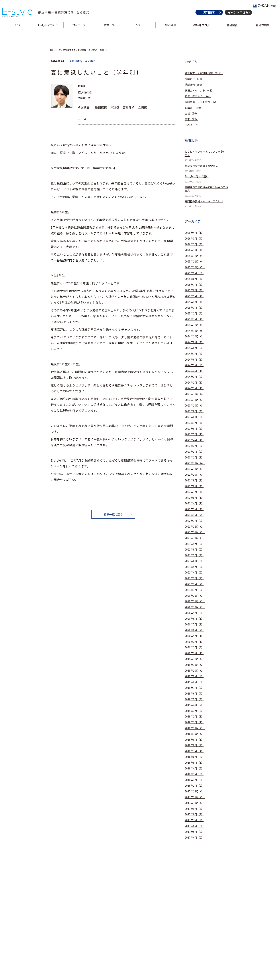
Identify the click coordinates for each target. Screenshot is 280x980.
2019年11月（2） (195, 665)
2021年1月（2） (194, 590)
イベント (140, 32)
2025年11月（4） (195, 261)
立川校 (142, 107)
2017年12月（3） (195, 791)
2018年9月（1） (194, 740)
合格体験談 (261, 32)
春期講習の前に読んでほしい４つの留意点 (206, 189)
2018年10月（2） (195, 734)
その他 (193, 125)
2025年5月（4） (194, 296)
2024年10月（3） (195, 336)
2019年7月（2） (194, 688)
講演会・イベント (199, 91)
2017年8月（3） (194, 814)
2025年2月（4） (194, 313)
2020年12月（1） (195, 596)
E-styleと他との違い (197, 176)
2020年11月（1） (195, 601)
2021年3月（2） (194, 578)
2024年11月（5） (195, 331)
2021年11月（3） (195, 532)
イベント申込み (236, 19)
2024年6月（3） (194, 360)
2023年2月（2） (194, 452)
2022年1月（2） (194, 521)
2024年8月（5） (194, 348)
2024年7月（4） (194, 354)
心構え (194, 108)
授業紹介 (194, 79)
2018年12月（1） (195, 728)
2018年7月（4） (194, 751)
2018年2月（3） (194, 780)
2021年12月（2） (195, 527)
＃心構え (90, 61)
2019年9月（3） (194, 676)
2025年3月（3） (194, 308)
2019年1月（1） (194, 722)
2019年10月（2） (195, 671)
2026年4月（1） (194, 233)
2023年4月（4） (194, 440)
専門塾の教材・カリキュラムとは (204, 201)
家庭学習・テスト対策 (202, 102)
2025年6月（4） (194, 290)
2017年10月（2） (195, 803)
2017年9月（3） (194, 809)
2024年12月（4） (195, 325)
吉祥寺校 (129, 107)
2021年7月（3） (194, 555)
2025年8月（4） (194, 279)
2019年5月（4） (194, 699)
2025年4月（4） (194, 302)
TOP (19, 32)
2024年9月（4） (194, 342)
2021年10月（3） (195, 538)
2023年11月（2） (195, 400)
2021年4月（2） (194, 572)
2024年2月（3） (194, 383)
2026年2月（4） (194, 244)
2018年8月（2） (194, 745)
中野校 (115, 107)
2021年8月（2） (194, 550)
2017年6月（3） (194, 826)
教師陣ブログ (200, 32)
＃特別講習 (76, 61)
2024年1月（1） (194, 388)
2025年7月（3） (194, 285)
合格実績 (231, 32)
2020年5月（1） (194, 636)
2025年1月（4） (194, 319)
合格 (192, 113)
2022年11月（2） (195, 469)
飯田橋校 (101, 107)
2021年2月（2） (194, 584)
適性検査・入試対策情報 (204, 73)
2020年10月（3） (195, 607)
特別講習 (194, 85)
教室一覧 (110, 32)
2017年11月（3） (195, 797)
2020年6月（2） (194, 630)
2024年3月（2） (194, 377)
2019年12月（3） (195, 659)
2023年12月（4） (195, 394)
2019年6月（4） (194, 694)
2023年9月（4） (194, 411)
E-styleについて (50, 32)
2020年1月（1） (194, 653)
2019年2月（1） (194, 716)
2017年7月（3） (194, 820)
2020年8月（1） (194, 619)
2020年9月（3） (194, 613)
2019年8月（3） (194, 682)
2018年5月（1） (194, 763)
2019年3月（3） (194, 711)
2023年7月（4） (194, 423)
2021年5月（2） (194, 567)
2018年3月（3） (194, 774)
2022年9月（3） (194, 480)
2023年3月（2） (194, 446)
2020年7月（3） (194, 624)
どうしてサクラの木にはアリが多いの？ (205, 153)
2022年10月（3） (195, 475)
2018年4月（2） (194, 768)
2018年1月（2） (194, 786)
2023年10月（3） (195, 406)
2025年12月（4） (195, 256)
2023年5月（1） (194, 434)
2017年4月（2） (194, 838)
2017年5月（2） (194, 832)
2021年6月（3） (194, 561)
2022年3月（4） (194, 509)
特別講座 (170, 32)
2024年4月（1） (194, 371)
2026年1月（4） (194, 250)
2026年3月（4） (194, 239)
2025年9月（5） (194, 273)
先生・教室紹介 (198, 96)
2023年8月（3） (194, 417)
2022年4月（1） (194, 503)
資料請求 (207, 19)
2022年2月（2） (194, 515)
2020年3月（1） (194, 642)
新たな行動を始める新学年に (201, 166)
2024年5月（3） (194, 365)
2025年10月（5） (195, 267)
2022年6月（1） (194, 498)
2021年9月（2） (194, 544)
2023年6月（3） (194, 429)
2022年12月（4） (195, 463)
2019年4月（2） (194, 705)
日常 (192, 119)
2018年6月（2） (194, 757)
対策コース (80, 32)
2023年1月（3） (194, 457)
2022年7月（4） (194, 492)
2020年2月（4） (194, 647)
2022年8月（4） (194, 486)
